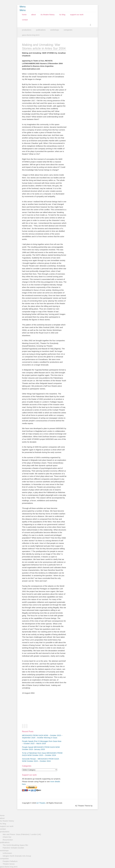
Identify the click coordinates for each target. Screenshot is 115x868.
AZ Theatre (41, 803)
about (34, 15)
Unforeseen (7, 853)
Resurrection (8, 840)
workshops (55, 30)
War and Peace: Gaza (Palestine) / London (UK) (22, 834)
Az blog (62, 15)
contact (25, 20)
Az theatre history (48, 15)
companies (68, 30)
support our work (77, 15)
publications (41, 30)
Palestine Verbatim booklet (13, 848)
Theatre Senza (9, 864)
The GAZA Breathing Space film (15, 845)
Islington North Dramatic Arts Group (17, 856)
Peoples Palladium (10, 861)
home (24, 15)
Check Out (7, 837)
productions (27, 30)
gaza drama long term (31, 35)
